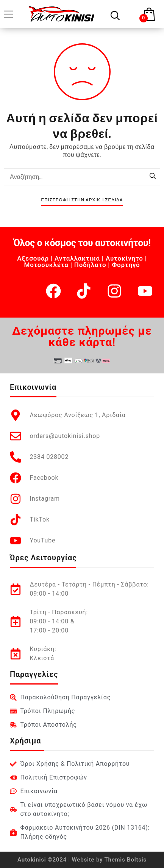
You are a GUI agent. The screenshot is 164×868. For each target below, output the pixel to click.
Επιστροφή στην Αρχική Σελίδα (82, 200)
